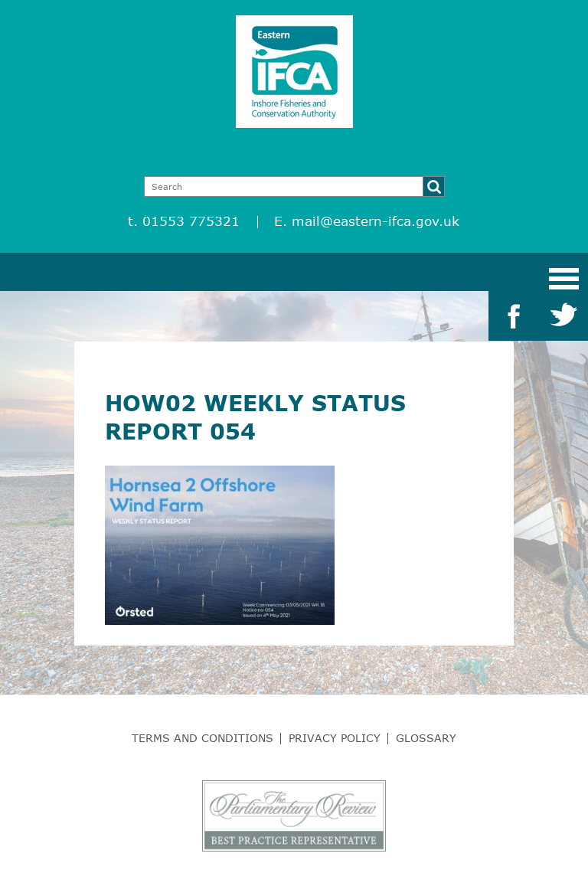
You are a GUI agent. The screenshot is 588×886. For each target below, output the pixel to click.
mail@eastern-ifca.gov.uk (376, 221)
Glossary (426, 738)
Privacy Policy (335, 738)
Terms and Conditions (203, 738)
